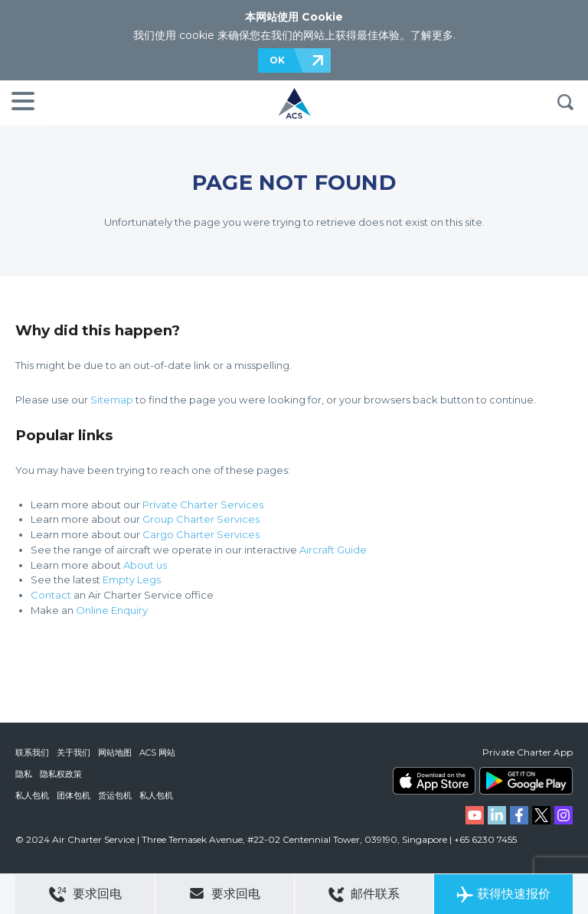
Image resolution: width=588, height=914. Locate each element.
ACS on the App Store (434, 781)
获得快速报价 (503, 894)
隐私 (24, 774)
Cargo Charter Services (201, 534)
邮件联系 (364, 894)
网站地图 (115, 752)
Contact (51, 595)
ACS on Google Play (526, 781)
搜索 (565, 103)
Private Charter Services (203, 504)
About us (145, 565)
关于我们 (73, 752)
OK (277, 60)
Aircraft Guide (333, 550)
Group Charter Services (201, 519)
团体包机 (73, 795)
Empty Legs (132, 579)
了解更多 (432, 35)
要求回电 (85, 894)
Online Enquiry (112, 610)
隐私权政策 (61, 774)
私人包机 (32, 795)
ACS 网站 (157, 752)
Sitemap (112, 400)
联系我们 (32, 752)
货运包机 (115, 795)
